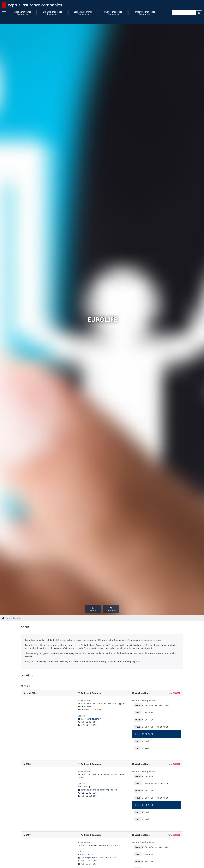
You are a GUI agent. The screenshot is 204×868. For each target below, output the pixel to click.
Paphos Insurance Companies (113, 13)
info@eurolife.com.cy (89, 719)
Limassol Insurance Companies (53, 13)
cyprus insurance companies (35, 5)
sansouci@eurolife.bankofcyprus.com (98, 790)
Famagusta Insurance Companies (144, 13)
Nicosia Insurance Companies (22, 13)
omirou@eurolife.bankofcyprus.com (97, 858)
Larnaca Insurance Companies (83, 13)
